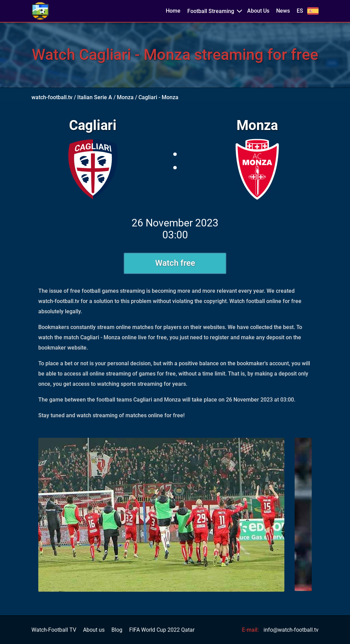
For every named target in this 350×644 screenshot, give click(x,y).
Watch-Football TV (54, 630)
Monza (125, 97)
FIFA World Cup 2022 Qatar (162, 630)
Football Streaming (211, 11)
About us (94, 630)
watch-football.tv (52, 97)
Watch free (175, 263)
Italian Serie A (95, 97)
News (283, 11)
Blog (117, 630)
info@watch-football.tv (291, 630)
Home (173, 11)
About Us (258, 11)
